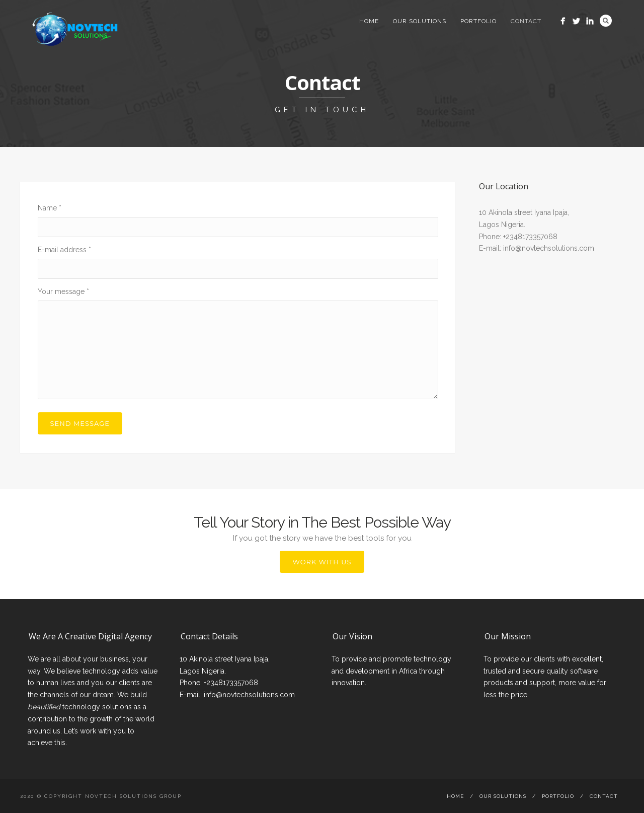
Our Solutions (420, 21)
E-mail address (64, 250)
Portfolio (478, 21)
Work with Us (322, 562)
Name (50, 208)
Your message (63, 291)
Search (606, 21)
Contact (526, 21)
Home (369, 21)
